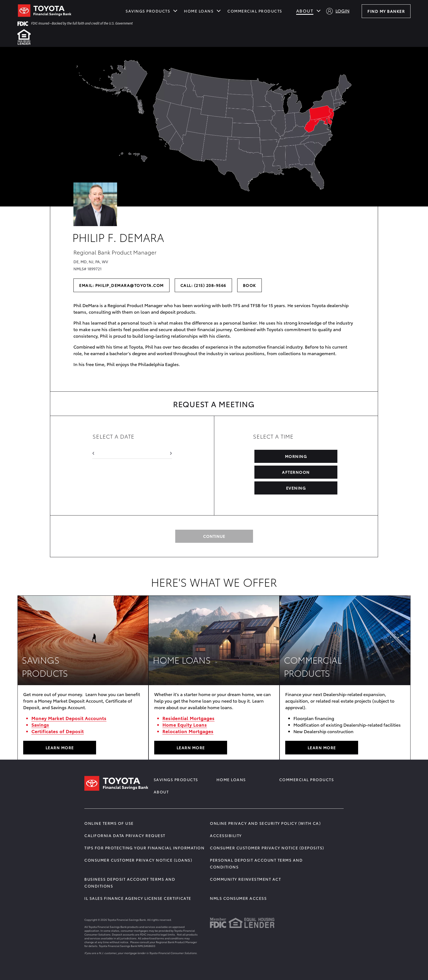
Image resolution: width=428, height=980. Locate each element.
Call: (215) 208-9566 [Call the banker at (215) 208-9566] (205, 285)
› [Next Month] (171, 452)
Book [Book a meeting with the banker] (252, 285)
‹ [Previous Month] (93, 452)
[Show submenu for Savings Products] (175, 10)
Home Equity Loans (185, 725)
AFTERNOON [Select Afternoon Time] (296, 472)
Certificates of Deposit (58, 731)
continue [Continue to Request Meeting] (214, 536)
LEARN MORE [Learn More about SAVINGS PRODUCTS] (60, 748)
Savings (40, 725)
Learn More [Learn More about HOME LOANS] (191, 748)
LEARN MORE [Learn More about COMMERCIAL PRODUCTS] (322, 748)
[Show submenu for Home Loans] (219, 10)
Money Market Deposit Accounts (69, 718)
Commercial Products (255, 11)
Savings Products (148, 11)
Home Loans (199, 11)
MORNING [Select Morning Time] (296, 456)
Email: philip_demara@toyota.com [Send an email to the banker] (121, 285)
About (305, 11)
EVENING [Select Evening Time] (296, 488)
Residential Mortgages (188, 718)
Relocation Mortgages (188, 731)
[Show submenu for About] (319, 10)
